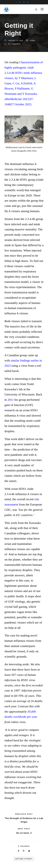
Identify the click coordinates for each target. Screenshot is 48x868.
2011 (11, 400)
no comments (14, 44)
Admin (32, 40)
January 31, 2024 (15, 40)
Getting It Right (24, 859)
